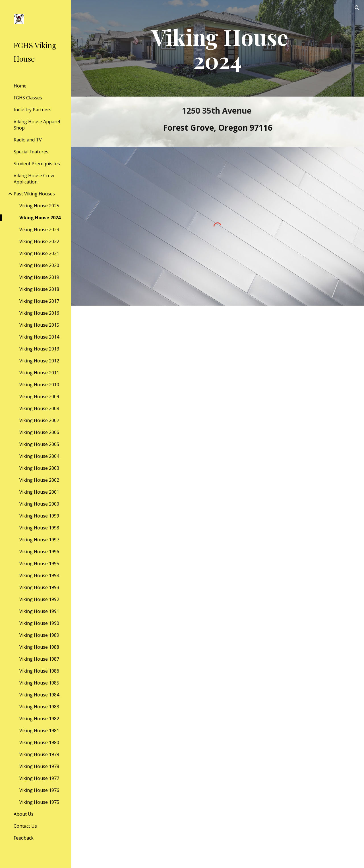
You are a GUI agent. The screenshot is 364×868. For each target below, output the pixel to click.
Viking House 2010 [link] (39, 385)
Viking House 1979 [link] (39, 754)
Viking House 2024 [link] (40, 218)
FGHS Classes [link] (28, 98)
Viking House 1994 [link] (39, 575)
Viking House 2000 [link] (39, 504)
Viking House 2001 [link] (39, 492)
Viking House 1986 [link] (39, 671)
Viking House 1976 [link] (39, 790)
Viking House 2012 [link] (39, 361)
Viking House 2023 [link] (39, 229)
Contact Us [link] (25, 826)
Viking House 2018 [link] (39, 289)
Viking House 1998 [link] (39, 528)
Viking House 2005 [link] (39, 444)
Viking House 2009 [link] (39, 397)
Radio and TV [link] (28, 140)
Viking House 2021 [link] (39, 253)
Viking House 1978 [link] (39, 766)
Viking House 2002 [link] (39, 480)
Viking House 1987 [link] (39, 659)
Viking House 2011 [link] (39, 373)
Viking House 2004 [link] (39, 456)
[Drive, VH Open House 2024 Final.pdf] (218, 587)
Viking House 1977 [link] (39, 778)
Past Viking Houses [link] (34, 194)
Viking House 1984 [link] (39, 695)
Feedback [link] (24, 838)
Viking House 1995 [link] (39, 564)
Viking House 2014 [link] (39, 337)
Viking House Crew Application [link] (34, 179)
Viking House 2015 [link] (39, 325)
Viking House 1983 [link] (39, 707)
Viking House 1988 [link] (39, 647)
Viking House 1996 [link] (39, 552)
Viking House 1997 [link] (39, 540)
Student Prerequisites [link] (37, 164)
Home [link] (20, 86)
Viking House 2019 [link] (39, 277)
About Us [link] (24, 814)
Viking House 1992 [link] (39, 599)
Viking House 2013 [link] (39, 349)
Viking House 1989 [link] (39, 635)
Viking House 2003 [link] (39, 468)
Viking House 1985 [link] (39, 683)
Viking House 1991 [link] (39, 611)
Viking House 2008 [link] (39, 408)
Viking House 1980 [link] (39, 742)
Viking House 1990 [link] (39, 623)
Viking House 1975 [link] (39, 802)
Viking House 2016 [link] (39, 313)
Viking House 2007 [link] (39, 420)
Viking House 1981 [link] (39, 731)
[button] (357, 8)
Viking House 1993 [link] (39, 587)
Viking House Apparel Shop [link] (37, 125)
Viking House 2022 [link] (39, 241)
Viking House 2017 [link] (39, 301)
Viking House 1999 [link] (39, 516)
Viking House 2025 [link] (39, 206)
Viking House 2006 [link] (39, 432)
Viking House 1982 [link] (39, 719)
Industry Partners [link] (33, 110)
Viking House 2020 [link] (39, 265)
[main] (217, 48)
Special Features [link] (31, 152)
